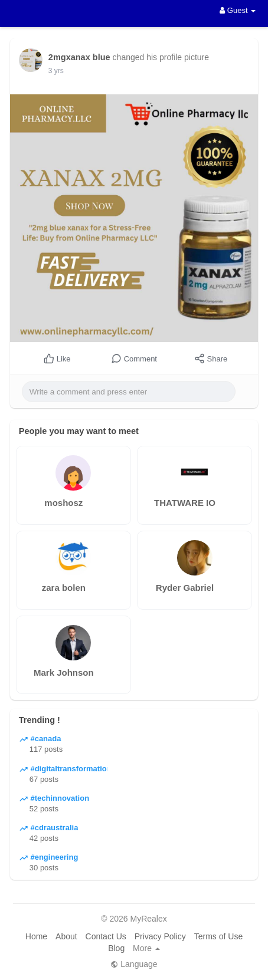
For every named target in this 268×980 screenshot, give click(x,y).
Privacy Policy (160, 936)
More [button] (146, 948)
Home (36, 936)
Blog (116, 948)
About (66, 936)
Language (134, 964)
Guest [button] (238, 10)
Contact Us (106, 936)
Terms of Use (218, 936)
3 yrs (56, 71)
